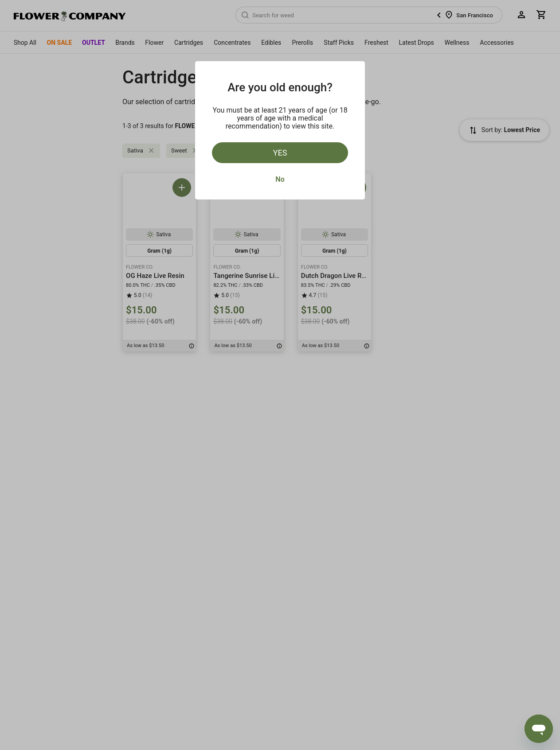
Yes (280, 153)
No (280, 179)
